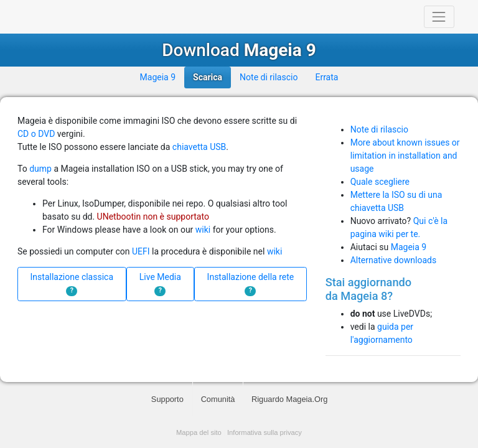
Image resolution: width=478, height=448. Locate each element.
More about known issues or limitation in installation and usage (405, 156)
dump (40, 169)
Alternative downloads (393, 260)
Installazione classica (72, 284)
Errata (326, 77)
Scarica (208, 77)
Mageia (65, 17)
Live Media (160, 284)
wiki (203, 230)
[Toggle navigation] (439, 16)
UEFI (141, 251)
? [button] (72, 290)
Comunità (218, 399)
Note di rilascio (269, 77)
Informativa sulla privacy (265, 432)
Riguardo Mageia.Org (289, 399)
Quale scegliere (380, 182)
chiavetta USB (199, 147)
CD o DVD (36, 134)
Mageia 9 (158, 77)
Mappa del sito (199, 432)
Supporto (167, 399)
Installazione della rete (251, 284)
